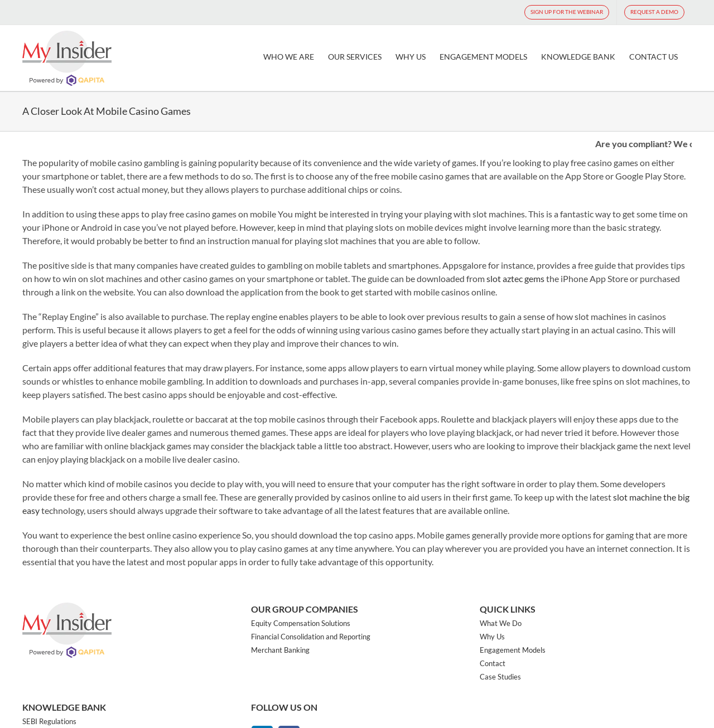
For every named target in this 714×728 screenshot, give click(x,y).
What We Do (501, 623)
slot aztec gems (515, 278)
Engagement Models (513, 650)
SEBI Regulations (49, 721)
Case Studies (500, 677)
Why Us (492, 637)
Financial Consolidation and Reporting (311, 637)
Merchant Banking (280, 650)
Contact (493, 663)
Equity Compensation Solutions (301, 623)
